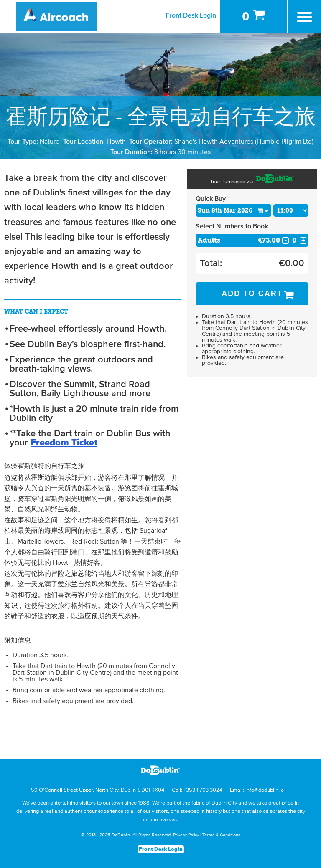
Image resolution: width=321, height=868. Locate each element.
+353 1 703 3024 (203, 790)
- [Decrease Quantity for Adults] (285, 240)
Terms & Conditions (221, 835)
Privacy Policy (186, 835)
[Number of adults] (294, 240)
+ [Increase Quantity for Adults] (303, 240)
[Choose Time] (291, 210)
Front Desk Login (191, 15)
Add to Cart (252, 294)
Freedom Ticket (64, 443)
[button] (263, 210)
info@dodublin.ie (265, 790)
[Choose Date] (233, 210)
